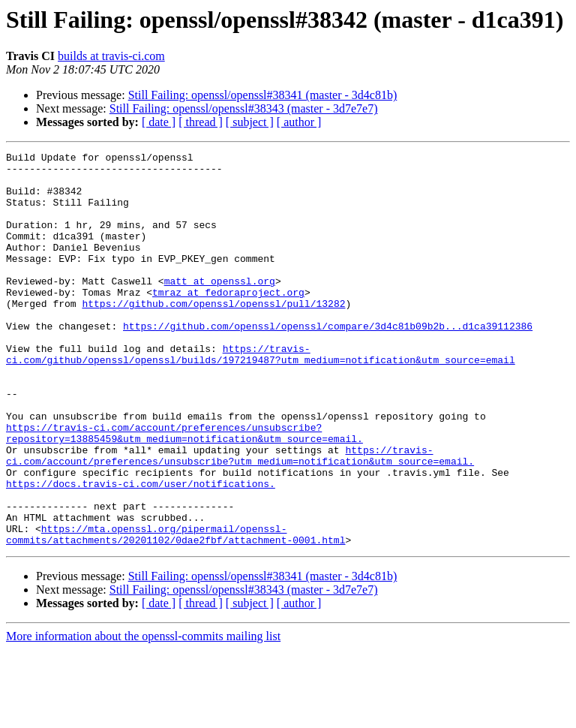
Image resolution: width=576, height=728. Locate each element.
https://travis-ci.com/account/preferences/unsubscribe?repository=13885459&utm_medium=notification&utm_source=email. (184, 490)
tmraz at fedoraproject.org (228, 321)
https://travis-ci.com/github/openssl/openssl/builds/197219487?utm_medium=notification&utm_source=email (261, 396)
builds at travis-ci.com (111, 56)
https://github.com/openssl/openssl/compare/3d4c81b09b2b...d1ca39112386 (328, 362)
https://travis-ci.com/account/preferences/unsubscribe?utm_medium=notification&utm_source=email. (240, 517)
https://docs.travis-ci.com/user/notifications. (141, 551)
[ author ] (299, 122)
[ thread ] (201, 122)
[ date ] (159, 122)
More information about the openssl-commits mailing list (143, 715)
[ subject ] (250, 122)
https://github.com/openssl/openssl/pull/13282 (213, 335)
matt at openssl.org (220, 308)
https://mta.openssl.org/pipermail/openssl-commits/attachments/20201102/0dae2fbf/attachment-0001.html (175, 612)
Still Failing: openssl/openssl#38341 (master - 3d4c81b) (263, 95)
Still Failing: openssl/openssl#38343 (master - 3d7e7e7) (244, 108)
